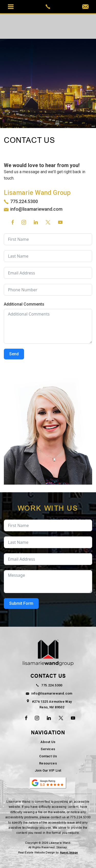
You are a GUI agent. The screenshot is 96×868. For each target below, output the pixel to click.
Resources (48, 763)
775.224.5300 (24, 201)
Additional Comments (24, 304)
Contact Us (48, 756)
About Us (48, 742)
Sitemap (62, 847)
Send (14, 354)
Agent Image (69, 852)
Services (48, 749)
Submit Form (21, 603)
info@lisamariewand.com (36, 209)
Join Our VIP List (48, 770)
